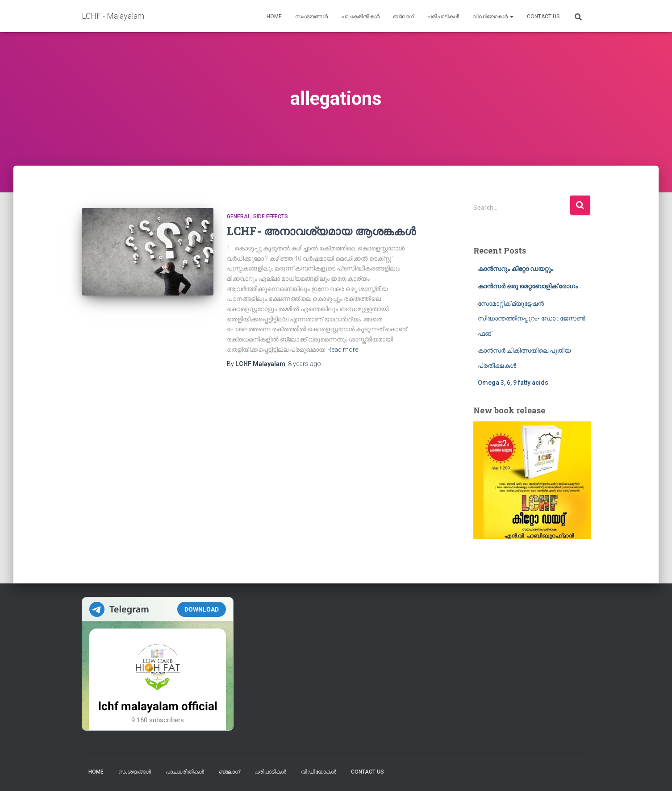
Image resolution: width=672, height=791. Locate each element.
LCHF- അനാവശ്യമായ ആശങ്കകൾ (321, 231)
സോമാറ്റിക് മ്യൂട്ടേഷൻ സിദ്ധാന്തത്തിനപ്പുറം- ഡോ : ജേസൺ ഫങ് (532, 318)
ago (305, 364)
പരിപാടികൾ (443, 17)
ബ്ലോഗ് (403, 17)
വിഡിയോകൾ (493, 17)
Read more (343, 350)
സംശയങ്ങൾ (311, 17)
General (239, 216)
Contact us (543, 17)
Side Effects (271, 216)
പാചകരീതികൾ (360, 17)
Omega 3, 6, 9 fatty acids (513, 383)
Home (274, 17)
